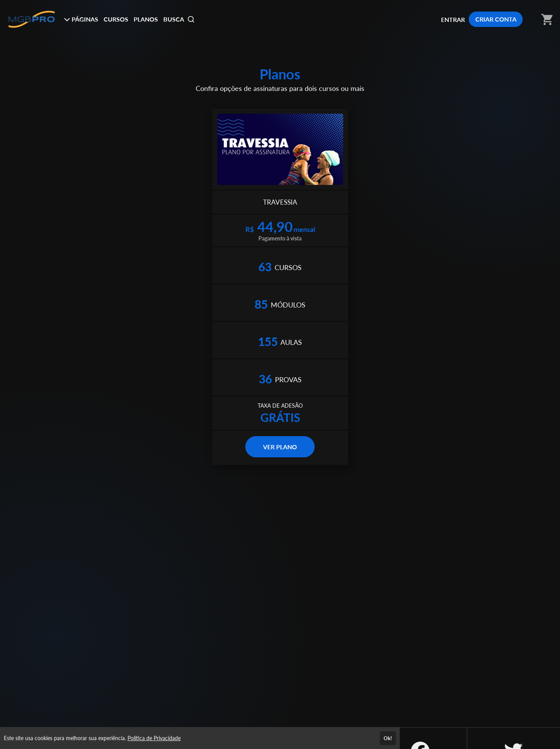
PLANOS (146, 19)
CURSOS (116, 19)
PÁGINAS (81, 19)
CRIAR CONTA (496, 19)
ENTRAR (453, 19)
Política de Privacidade (154, 738)
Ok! (388, 738)
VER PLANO (280, 447)
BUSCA (179, 19)
